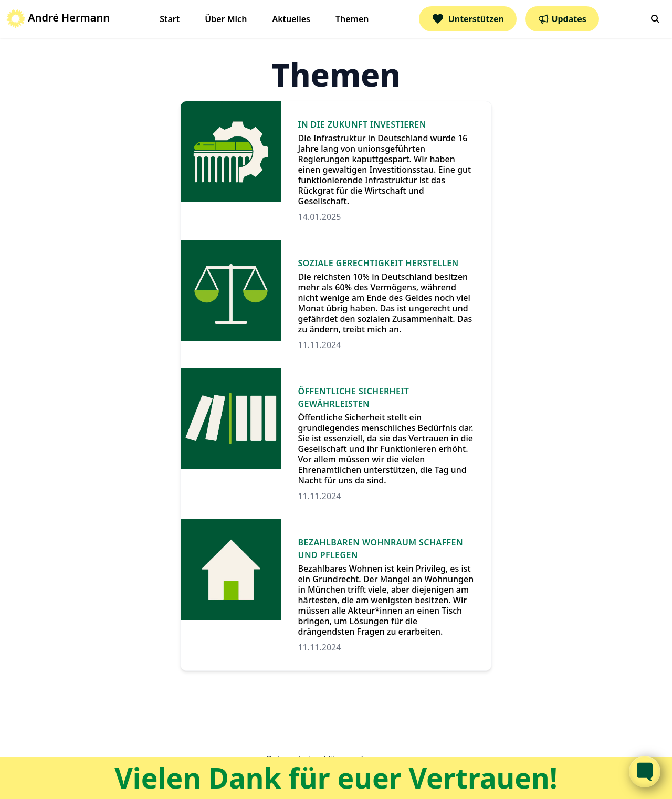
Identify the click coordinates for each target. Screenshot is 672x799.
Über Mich (226, 19)
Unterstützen (468, 19)
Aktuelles (291, 19)
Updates (562, 19)
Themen (352, 19)
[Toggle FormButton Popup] (645, 772)
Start (170, 19)
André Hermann (58, 18)
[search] (655, 19)
